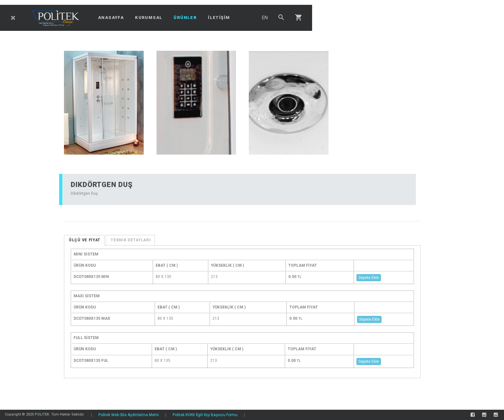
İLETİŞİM (219, 18)
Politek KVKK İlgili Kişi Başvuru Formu (205, 415)
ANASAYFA (111, 18)
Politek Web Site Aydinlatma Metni (129, 415)
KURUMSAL (149, 18)
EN (265, 18)
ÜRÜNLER (185, 18)
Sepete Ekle (369, 278)
